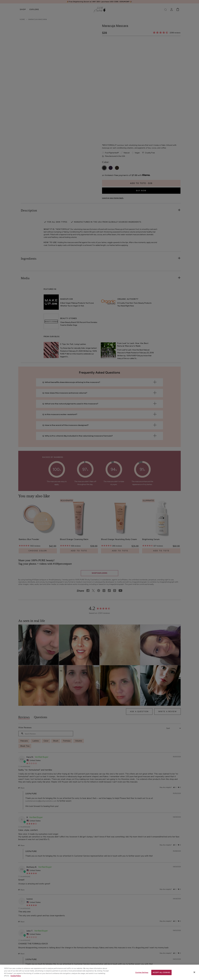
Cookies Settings (142, 972)
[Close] (194, 972)
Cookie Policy (16, 976)
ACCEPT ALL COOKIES (161, 972)
